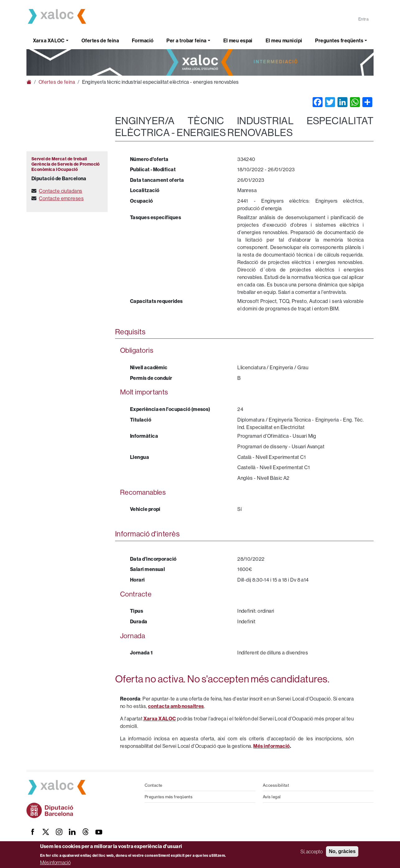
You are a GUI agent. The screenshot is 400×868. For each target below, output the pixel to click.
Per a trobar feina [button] (186, 40)
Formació (143, 40)
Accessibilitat (276, 785)
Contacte (153, 785)
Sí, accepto (312, 851)
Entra (363, 19)
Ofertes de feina (100, 40)
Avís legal (272, 797)
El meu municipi (284, 40)
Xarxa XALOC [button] (49, 40)
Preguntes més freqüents (169, 797)
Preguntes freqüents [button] (339, 40)
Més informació (55, 862)
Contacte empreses (61, 198)
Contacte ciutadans (60, 191)
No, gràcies (342, 851)
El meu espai (238, 40)
